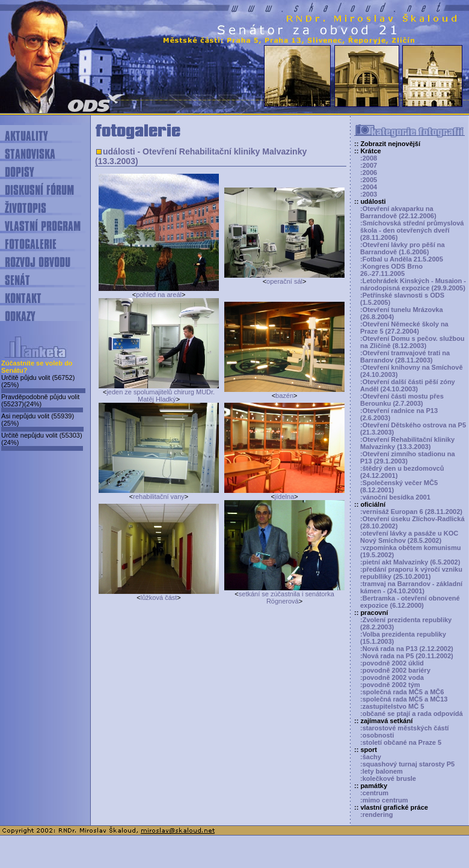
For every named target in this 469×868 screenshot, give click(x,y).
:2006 (369, 173)
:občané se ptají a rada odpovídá (412, 714)
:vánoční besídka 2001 (395, 497)
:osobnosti (377, 735)
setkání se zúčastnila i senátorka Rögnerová (287, 598)
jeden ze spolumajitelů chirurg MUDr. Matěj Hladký (161, 396)
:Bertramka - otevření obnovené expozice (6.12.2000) (410, 602)
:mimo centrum (384, 800)
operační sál (284, 281)
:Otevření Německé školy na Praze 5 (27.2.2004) (404, 328)
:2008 (369, 158)
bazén (284, 396)
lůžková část (159, 598)
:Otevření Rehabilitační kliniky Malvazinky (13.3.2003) (407, 443)
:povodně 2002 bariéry (395, 670)
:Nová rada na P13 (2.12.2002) (407, 649)
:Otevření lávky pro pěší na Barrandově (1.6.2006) (403, 248)
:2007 (369, 165)
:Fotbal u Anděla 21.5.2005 (402, 259)
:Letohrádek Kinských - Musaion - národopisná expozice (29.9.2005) (413, 284)
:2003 (369, 194)
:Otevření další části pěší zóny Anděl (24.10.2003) (408, 385)
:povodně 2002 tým (390, 685)
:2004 (369, 187)
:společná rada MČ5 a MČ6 (402, 692)
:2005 (369, 180)
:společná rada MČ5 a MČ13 (404, 699)
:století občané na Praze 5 (401, 742)
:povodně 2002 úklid (392, 663)
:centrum (374, 793)
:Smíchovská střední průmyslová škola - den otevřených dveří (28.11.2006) (412, 230)
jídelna (284, 497)
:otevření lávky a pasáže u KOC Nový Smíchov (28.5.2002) (409, 537)
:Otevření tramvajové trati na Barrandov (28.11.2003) (405, 356)
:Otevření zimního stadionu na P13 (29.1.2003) (408, 457)
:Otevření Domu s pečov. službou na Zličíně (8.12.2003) (412, 342)
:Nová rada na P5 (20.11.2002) (407, 656)
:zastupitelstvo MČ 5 (392, 706)
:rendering (376, 815)
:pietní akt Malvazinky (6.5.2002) (410, 562)
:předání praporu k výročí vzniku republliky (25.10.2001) (411, 573)
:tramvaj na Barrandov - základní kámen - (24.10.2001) (411, 587)
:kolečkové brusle (388, 778)
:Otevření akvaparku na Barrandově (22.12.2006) (398, 212)
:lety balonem (382, 771)
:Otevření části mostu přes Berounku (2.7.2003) (402, 400)
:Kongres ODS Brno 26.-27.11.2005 (391, 270)
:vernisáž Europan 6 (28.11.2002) (411, 512)
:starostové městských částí (404, 728)
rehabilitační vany (159, 497)
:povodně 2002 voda (392, 677)
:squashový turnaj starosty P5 (407, 764)
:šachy (371, 757)
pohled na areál (159, 295)
